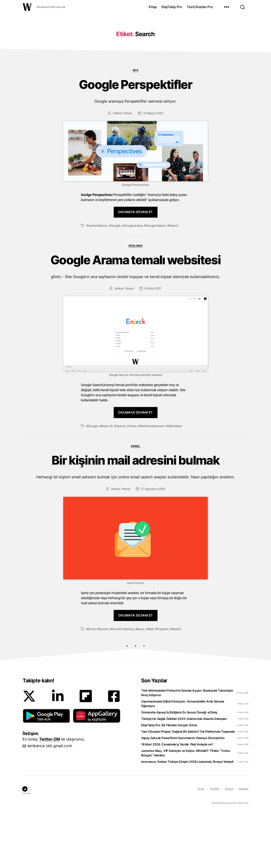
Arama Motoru (98, 282)
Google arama (133, 282)
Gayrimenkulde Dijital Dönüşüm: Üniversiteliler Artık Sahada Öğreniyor (183, 760)
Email (92, 685)
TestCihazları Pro (200, 7)
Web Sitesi (175, 482)
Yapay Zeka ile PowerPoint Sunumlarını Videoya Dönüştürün (183, 794)
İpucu (141, 685)
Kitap (153, 7)
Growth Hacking (123, 685)
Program (163, 685)
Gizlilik (215, 845)
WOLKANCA (27, 7)
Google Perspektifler (135, 147)
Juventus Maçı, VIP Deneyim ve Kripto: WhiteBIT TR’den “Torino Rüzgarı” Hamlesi (186, 809)
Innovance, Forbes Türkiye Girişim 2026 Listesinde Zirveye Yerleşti (187, 818)
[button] (46, 772)
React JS (107, 482)
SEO (136, 127)
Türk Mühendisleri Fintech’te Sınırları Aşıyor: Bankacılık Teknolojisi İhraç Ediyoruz (187, 749)
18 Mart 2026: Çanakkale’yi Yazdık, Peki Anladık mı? (177, 801)
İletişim (244, 845)
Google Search (156, 282)
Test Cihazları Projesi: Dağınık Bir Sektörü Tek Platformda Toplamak (188, 788)
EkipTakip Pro (172, 7)
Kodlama (136, 302)
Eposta (103, 685)
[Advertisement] (135, 44)
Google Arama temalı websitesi (135, 323)
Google (116, 282)
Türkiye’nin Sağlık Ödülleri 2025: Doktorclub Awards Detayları (184, 775)
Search (174, 282)
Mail (151, 685)
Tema (133, 482)
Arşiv (201, 845)
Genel (135, 503)
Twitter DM (50, 796)
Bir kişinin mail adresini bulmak (135, 523)
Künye (229, 845)
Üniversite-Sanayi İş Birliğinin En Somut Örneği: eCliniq (179, 769)
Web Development (152, 482)
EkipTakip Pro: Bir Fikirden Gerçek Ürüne (169, 782)
